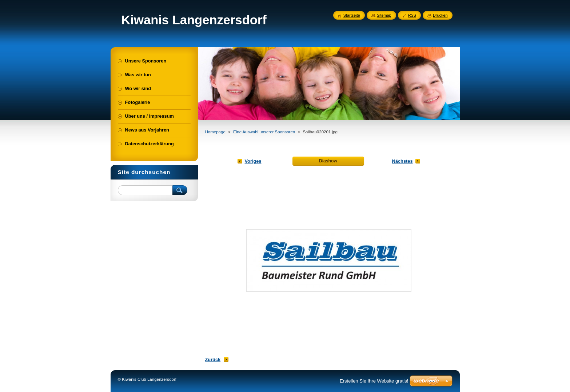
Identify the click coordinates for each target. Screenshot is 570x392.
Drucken (440, 15)
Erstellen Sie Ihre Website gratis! (374, 381)
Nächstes (402, 161)
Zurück (213, 359)
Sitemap (384, 15)
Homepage (215, 132)
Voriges (253, 161)
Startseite (352, 15)
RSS (412, 15)
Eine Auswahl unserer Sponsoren (264, 132)
